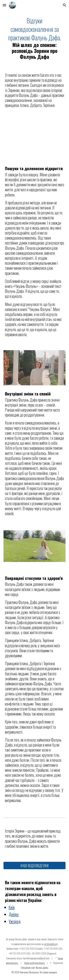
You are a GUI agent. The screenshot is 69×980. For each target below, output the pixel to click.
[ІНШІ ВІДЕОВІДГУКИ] (35, 866)
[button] (4, 5)
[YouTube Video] (35, 138)
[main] (35, 38)
